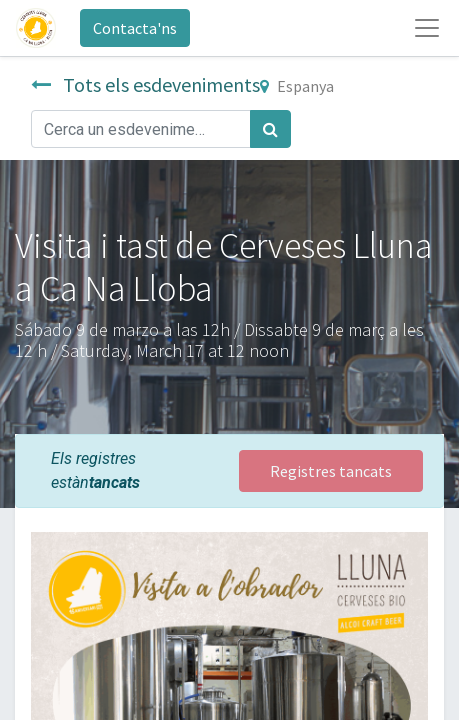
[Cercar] (270, 129)
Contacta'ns (135, 28)
